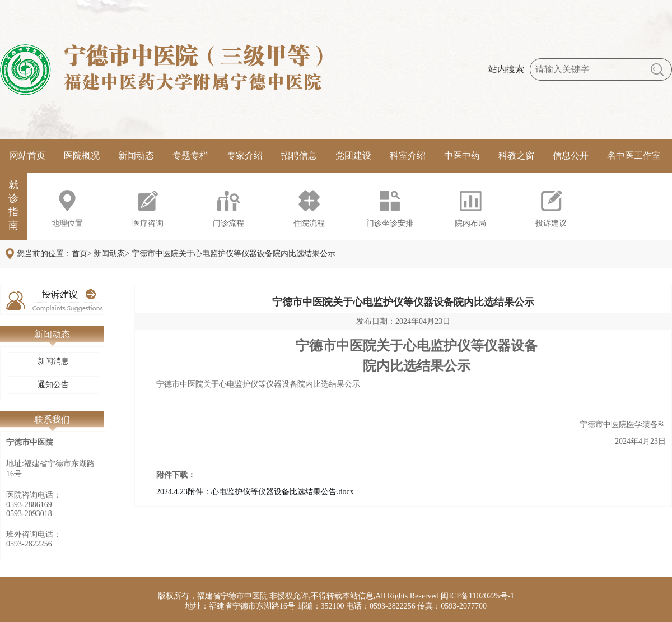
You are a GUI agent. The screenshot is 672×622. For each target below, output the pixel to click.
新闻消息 (53, 361)
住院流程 (309, 223)
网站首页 (27, 155)
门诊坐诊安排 (390, 223)
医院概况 (82, 155)
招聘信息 (299, 155)
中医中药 (462, 155)
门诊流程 (228, 223)
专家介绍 (245, 155)
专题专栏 (190, 155)
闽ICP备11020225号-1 (477, 596)
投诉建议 (551, 223)
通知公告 (53, 385)
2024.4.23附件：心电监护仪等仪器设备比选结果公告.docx (255, 492)
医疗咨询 (148, 223)
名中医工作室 (634, 155)
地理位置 (67, 223)
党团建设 (353, 155)
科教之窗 (516, 155)
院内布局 (470, 223)
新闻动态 (136, 155)
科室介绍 (408, 155)
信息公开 (571, 155)
